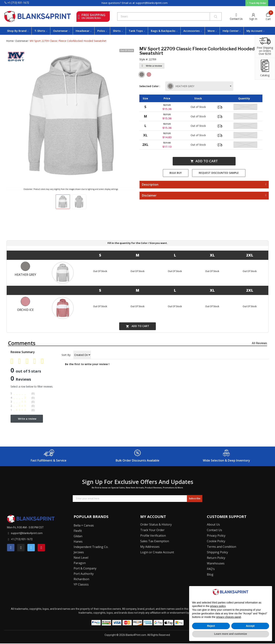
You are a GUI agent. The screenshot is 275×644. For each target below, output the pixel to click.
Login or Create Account (157, 552)
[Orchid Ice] (149, 75)
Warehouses (216, 563)
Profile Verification (153, 536)
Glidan (78, 536)
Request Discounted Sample (219, 173)
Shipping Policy (217, 552)
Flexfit (78, 531)
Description (150, 185)
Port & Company (85, 568)
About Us (213, 524)
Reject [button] (211, 626)
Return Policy (216, 558)
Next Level (81, 558)
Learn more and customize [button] (230, 634)
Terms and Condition (222, 547)
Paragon (80, 563)
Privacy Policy (216, 536)
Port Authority (84, 574)
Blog (210, 574)
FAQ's (211, 569)
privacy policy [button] (218, 606)
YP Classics (81, 584)
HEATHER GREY (181, 86)
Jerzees (79, 552)
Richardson (81, 579)
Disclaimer (149, 196)
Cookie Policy (216, 541)
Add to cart (204, 161)
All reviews (259, 343)
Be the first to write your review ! (87, 364)
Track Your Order (152, 530)
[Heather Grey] (142, 75)
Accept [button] (250, 626)
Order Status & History (156, 524)
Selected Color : (150, 86)
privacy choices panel (229, 617)
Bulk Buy (176, 173)
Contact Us (236, 19)
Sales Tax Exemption (155, 541)
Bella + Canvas (84, 525)
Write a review (152, 66)
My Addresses (150, 547)
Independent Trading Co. (91, 547)
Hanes (78, 541)
